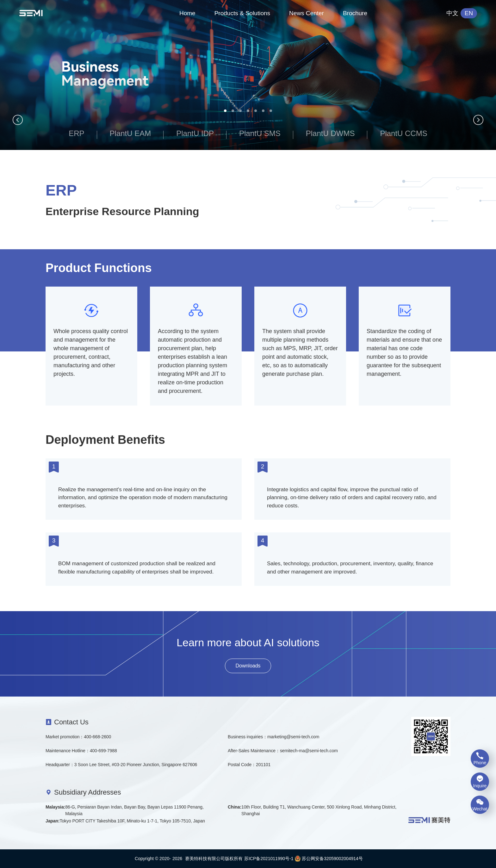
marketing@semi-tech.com (293, 737)
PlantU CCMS (403, 133)
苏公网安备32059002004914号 (329, 859)
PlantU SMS (260, 133)
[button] (225, 111)
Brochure (355, 13)
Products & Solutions (242, 13)
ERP (76, 133)
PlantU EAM (130, 133)
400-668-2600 (97, 737)
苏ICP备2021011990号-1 (269, 859)
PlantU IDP (195, 133)
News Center (307, 13)
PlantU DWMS (330, 133)
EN (469, 13)
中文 (452, 13)
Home (187, 13)
